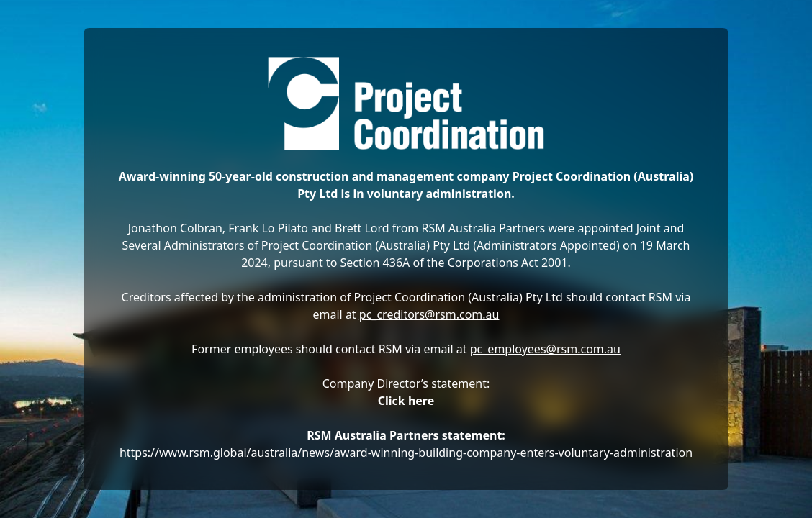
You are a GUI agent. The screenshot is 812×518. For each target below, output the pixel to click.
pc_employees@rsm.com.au (545, 349)
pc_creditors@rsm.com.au (429, 314)
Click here (406, 401)
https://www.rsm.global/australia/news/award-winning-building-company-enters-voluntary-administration (406, 453)
